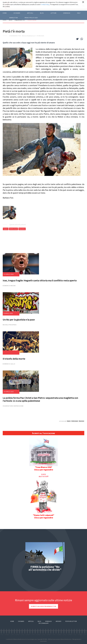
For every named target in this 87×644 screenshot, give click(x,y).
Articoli (31, 621)
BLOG (42, 13)
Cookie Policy (45, 4)
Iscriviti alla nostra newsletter (43, 606)
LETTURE (53, 13)
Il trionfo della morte (14, 359)
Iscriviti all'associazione (43, 433)
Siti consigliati (44, 623)
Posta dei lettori (71, 621)
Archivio (59, 621)
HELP (79, 13)
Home (5, 13)
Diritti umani (13, 229)
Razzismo (22, 229)
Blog (39, 621)
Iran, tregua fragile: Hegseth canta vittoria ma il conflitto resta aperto (40, 280)
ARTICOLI (30, 13)
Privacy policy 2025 (31, 18)
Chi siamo (17, 13)
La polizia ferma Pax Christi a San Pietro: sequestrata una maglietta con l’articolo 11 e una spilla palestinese (40, 399)
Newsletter (14, 18)
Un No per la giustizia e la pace (19, 320)
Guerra (6, 229)
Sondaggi (67, 13)
